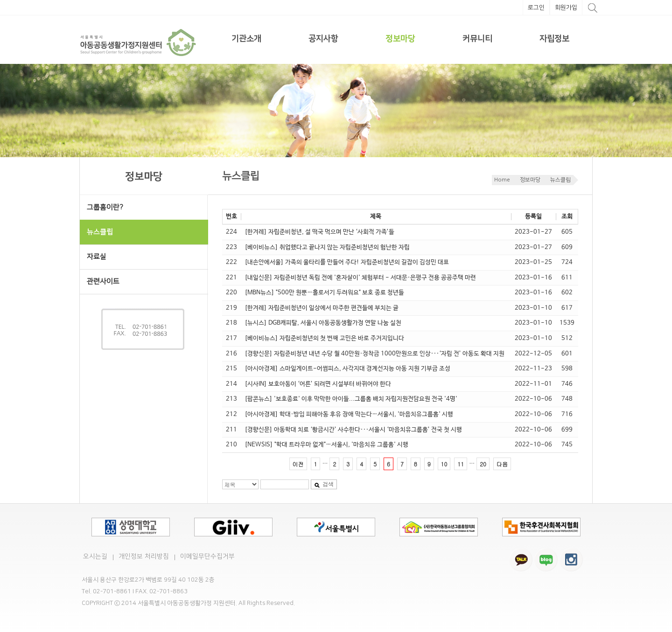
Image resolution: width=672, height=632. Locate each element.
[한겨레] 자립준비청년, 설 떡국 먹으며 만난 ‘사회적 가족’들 (319, 232)
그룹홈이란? (105, 207)
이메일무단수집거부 (207, 556)
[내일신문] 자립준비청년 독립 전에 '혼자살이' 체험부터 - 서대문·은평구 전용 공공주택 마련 (360, 278)
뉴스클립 (560, 180)
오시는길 (95, 556)
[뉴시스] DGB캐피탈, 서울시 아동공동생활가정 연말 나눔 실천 (323, 323)
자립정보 (554, 39)
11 (461, 464)
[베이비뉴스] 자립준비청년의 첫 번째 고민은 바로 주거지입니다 (324, 338)
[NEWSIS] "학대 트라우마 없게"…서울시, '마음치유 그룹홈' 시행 (326, 445)
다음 (502, 464)
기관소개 (246, 39)
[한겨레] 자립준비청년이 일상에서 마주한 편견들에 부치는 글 (322, 308)
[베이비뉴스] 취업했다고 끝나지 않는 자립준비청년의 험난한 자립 (327, 247)
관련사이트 (103, 281)
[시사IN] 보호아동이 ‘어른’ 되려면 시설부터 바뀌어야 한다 (318, 384)
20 (483, 464)
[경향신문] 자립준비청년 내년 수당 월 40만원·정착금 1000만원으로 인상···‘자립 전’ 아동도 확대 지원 (374, 354)
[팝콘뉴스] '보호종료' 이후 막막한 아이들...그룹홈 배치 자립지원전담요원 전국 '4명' (351, 399)
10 (444, 464)
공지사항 (323, 39)
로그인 (536, 7)
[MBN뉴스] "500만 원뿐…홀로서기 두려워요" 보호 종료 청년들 (324, 293)
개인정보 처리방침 (144, 556)
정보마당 (400, 39)
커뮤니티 (477, 39)
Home (502, 180)
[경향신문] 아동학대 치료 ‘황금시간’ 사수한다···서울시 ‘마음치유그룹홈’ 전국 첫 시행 (353, 430)
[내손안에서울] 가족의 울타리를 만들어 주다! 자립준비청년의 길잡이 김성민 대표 (347, 262)
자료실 (97, 257)
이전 (298, 464)
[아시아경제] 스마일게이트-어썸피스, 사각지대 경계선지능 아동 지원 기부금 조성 (347, 369)
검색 (324, 484)
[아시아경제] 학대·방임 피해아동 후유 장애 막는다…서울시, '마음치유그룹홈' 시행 (349, 414)
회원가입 (566, 7)
